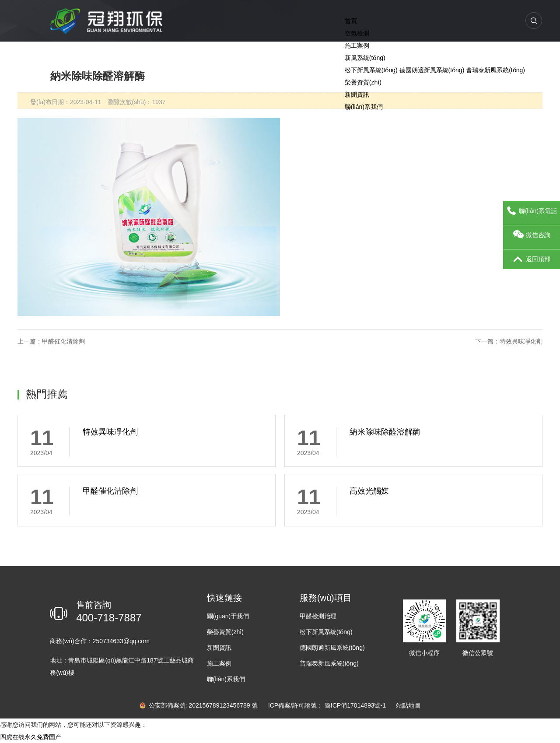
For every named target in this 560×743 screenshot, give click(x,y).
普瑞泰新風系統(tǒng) (495, 70)
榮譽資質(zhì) (363, 82)
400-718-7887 (109, 618)
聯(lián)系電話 (532, 211)
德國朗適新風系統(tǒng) (432, 70)
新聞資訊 (357, 95)
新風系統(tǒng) (365, 58)
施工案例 (357, 46)
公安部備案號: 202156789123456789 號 (200, 705)
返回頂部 (532, 259)
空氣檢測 (357, 33)
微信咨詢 (532, 235)
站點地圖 (408, 705)
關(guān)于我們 (228, 616)
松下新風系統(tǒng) (371, 70)
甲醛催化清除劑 (63, 341)
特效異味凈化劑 (521, 341)
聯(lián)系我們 (364, 107)
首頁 (351, 21)
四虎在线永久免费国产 (31, 737)
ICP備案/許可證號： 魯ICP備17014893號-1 (328, 705)
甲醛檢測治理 (318, 616)
